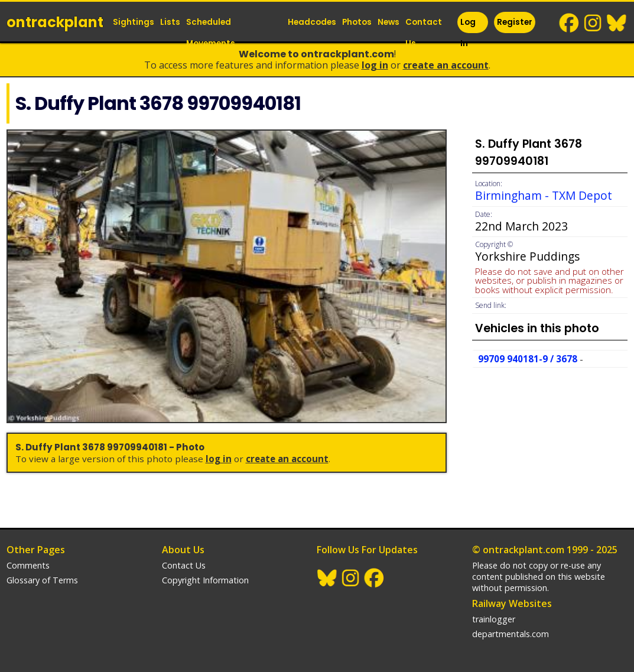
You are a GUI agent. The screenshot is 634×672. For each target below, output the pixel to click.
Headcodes (312, 22)
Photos (357, 22)
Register (515, 22)
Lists (170, 22)
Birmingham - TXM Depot (544, 195)
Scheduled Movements (211, 33)
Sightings (134, 22)
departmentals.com (511, 634)
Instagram (593, 23)
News (388, 22)
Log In (468, 33)
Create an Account (446, 65)
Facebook (570, 23)
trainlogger (494, 619)
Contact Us (424, 33)
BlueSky (617, 23)
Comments (28, 565)
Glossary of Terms (42, 580)
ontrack (55, 22)
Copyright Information (205, 580)
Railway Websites (512, 603)
